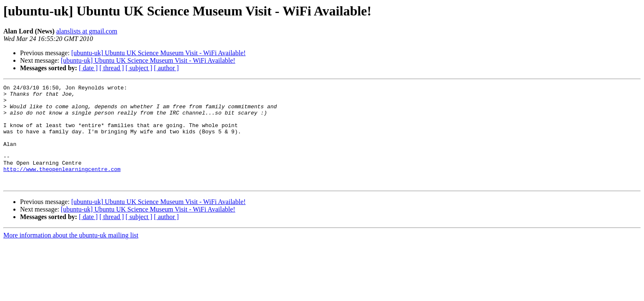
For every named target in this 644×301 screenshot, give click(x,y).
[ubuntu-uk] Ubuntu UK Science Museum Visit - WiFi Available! (159, 53)
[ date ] (88, 68)
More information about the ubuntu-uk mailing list (71, 255)
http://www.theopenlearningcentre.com (62, 186)
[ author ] (167, 68)
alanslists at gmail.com (87, 31)
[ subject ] (139, 68)
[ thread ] (112, 68)
